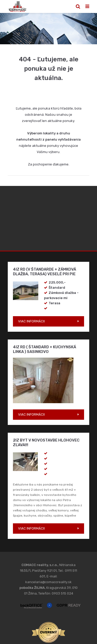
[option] (48, 29)
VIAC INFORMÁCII (31, 321)
